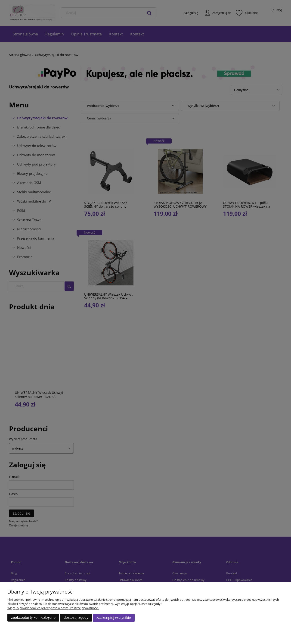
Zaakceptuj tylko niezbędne (33, 618)
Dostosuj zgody (76, 618)
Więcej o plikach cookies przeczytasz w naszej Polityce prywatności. (53, 608)
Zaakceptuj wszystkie (114, 618)
